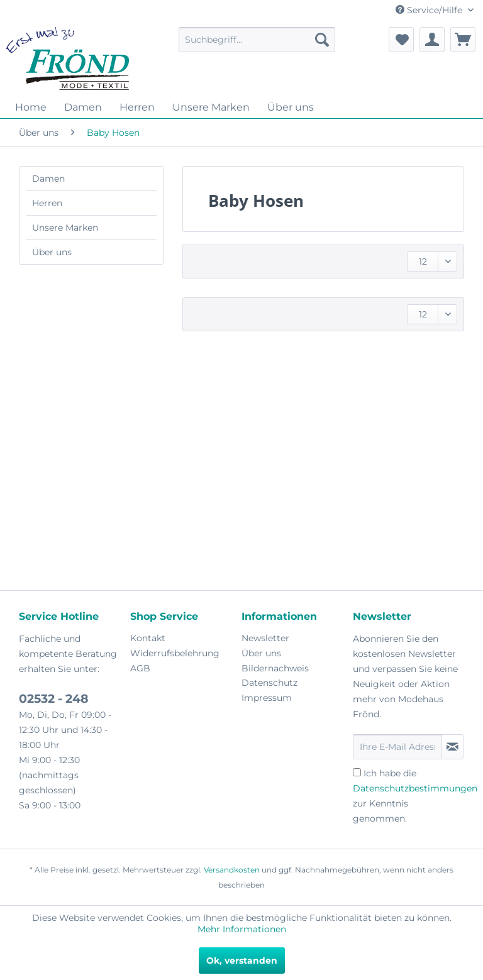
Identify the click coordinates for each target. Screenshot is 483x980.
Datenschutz (269, 683)
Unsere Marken (65, 228)
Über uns (52, 252)
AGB (140, 668)
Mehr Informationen (242, 929)
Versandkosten (232, 870)
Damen (48, 179)
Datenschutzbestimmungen (415, 788)
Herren (47, 203)
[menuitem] (257, 40)
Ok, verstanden (242, 961)
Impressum (267, 698)
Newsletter (265, 638)
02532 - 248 (54, 699)
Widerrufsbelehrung (175, 653)
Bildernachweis (275, 668)
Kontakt (148, 638)
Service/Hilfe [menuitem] (430, 10)
